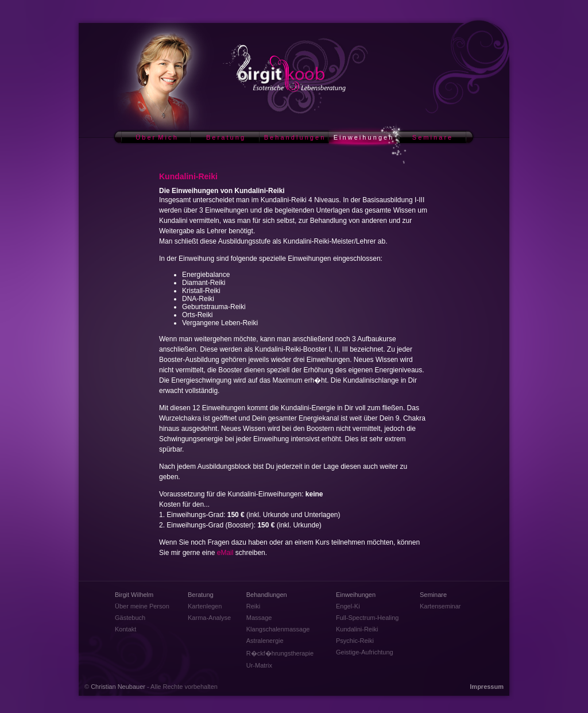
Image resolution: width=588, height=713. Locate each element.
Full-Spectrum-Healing (367, 618)
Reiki (253, 606)
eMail (225, 553)
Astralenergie (265, 641)
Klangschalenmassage (278, 629)
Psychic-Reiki (355, 641)
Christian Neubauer (118, 687)
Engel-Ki (348, 606)
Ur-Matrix (259, 665)
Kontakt (125, 629)
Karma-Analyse (209, 618)
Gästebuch (130, 618)
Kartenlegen (205, 606)
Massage (259, 618)
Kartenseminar (440, 606)
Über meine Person (142, 606)
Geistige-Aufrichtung (365, 652)
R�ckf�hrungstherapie (280, 653)
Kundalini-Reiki (357, 629)
